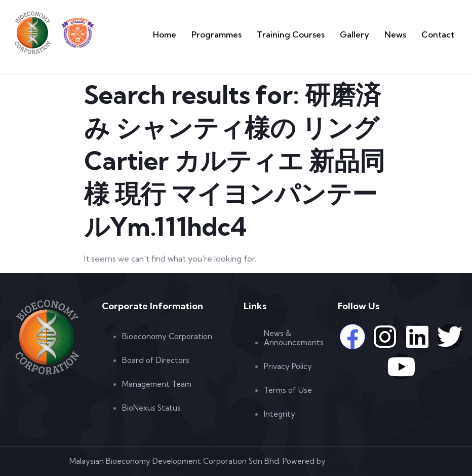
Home (215, 34)
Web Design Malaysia (365, 461)
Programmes (259, 34)
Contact (442, 34)
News (405, 34)
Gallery (371, 34)
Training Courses (319, 34)
